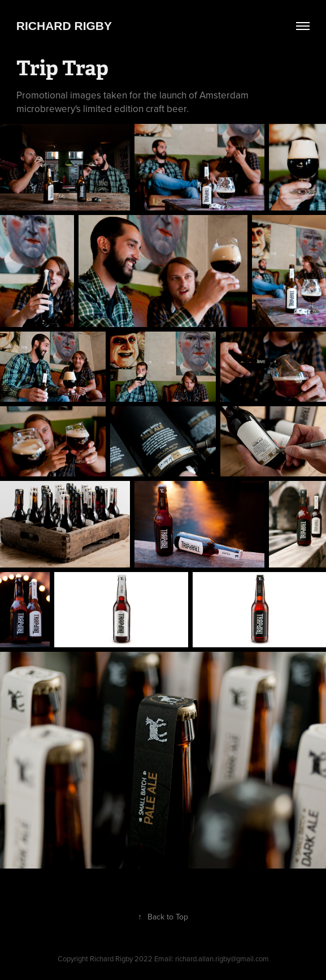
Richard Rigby (64, 26)
